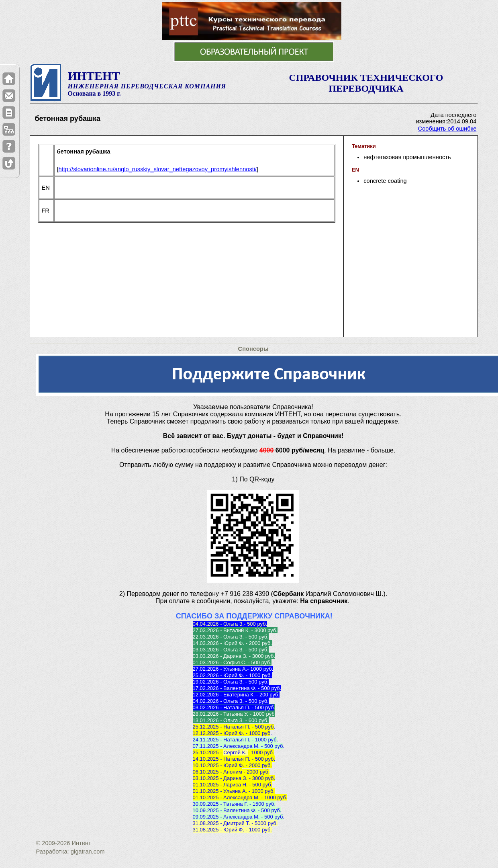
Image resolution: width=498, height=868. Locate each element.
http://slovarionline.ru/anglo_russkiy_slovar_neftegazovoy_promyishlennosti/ (157, 169)
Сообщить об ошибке (447, 129)
